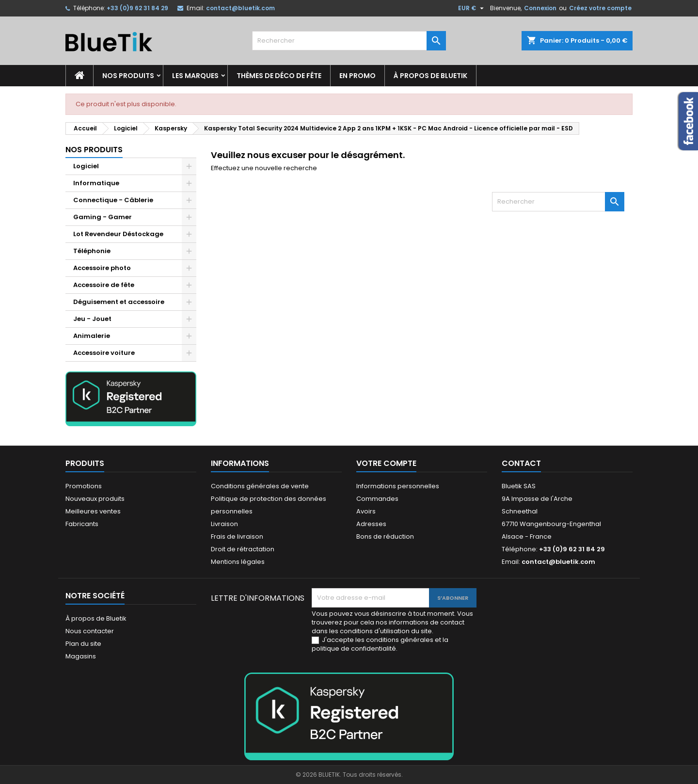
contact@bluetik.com (240, 8)
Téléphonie (92, 251)
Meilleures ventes (93, 511)
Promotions (84, 486)
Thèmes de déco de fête (279, 76)
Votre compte (386, 463)
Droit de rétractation (243, 549)
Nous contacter (90, 631)
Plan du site (83, 644)
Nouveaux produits (95, 499)
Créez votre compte (600, 8)
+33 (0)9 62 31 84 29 (137, 8)
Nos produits (128, 76)
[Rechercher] (349, 41)
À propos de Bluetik (430, 76)
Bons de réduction (385, 536)
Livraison (224, 524)
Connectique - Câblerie (113, 200)
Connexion (540, 8)
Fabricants (82, 524)
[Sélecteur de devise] (472, 8)
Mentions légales (238, 562)
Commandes (377, 499)
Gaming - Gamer (103, 217)
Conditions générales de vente (260, 486)
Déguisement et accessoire (119, 302)
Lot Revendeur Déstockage (118, 234)
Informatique (96, 183)
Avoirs (366, 511)
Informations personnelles (398, 486)
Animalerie (92, 336)
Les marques (195, 76)
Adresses (371, 524)
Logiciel (86, 166)
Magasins (81, 656)
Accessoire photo (102, 268)
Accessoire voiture (104, 353)
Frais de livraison (237, 536)
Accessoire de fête (104, 285)
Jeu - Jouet (92, 319)
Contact (521, 463)
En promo (357, 76)
